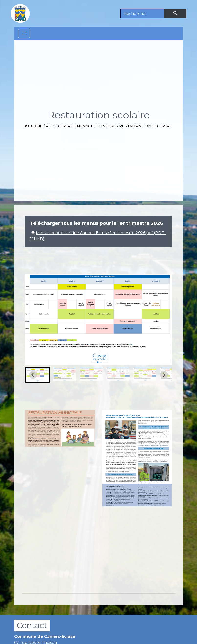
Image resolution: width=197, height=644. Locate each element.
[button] (37, 375)
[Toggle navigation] (24, 33)
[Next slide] (164, 375)
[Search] (142, 13)
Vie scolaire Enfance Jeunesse (81, 126)
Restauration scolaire (146, 126)
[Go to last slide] (33, 375)
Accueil (34, 126)
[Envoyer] (175, 13)
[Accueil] (20, 13)
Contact (32, 625)
